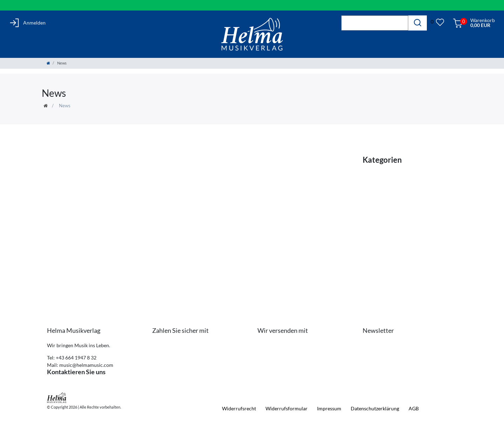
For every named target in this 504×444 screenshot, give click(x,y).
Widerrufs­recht (239, 408)
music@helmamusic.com (86, 365)
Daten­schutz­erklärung (375, 408)
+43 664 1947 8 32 (76, 358)
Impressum (329, 408)
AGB (414, 408)
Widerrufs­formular (287, 408)
